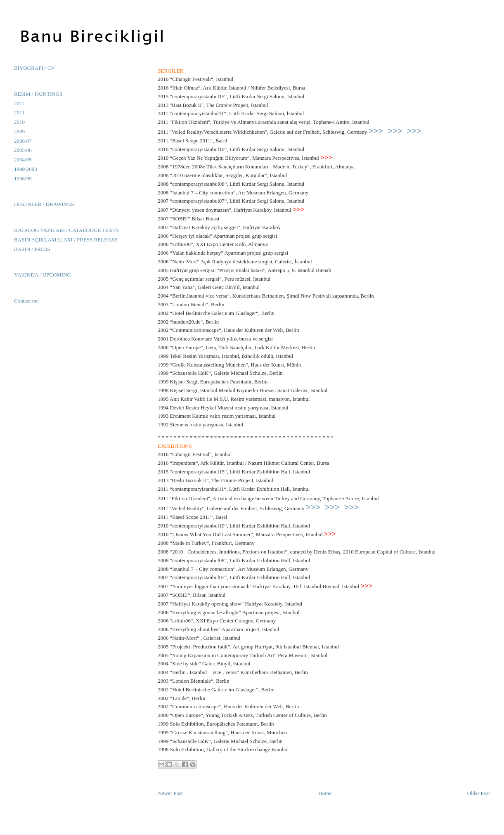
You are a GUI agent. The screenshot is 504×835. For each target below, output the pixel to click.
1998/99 (23, 179)
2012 (19, 103)
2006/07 (23, 141)
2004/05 (23, 160)
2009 (19, 131)
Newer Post (170, 793)
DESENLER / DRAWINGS (44, 204)
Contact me (26, 301)
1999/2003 (26, 169)
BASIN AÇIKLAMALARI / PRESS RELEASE (66, 240)
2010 (19, 122)
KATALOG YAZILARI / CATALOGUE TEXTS (66, 230)
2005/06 (23, 150)
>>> (376, 131)
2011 (19, 112)
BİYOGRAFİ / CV (34, 68)
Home (325, 793)
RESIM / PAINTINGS (38, 94)
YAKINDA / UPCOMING (43, 275)
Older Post (479, 793)
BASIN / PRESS (32, 249)
